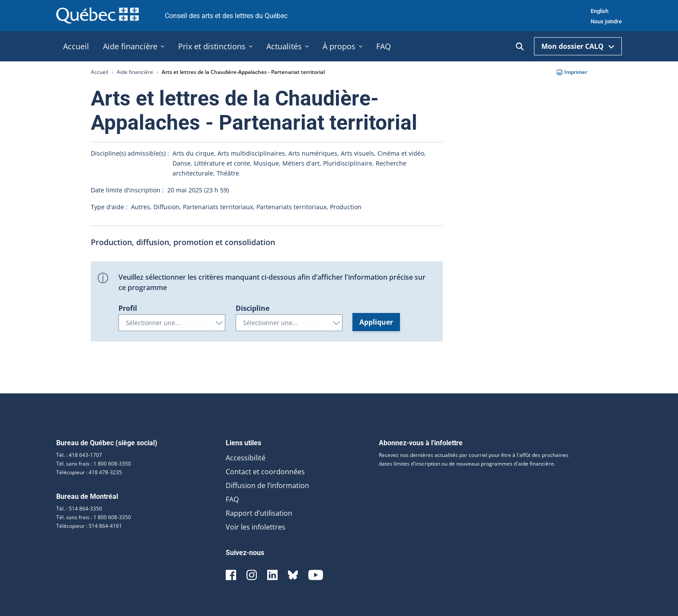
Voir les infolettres (256, 527)
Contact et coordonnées (265, 472)
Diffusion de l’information (267, 485)
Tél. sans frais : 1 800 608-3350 (94, 464)
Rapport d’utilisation (259, 513)
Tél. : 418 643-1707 (79, 455)
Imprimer (572, 72)
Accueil (99, 72)
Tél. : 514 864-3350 (79, 509)
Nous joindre (606, 21)
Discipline (253, 308)
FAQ (232, 499)
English (600, 11)
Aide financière (135, 72)
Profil (128, 308)
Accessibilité (246, 458)
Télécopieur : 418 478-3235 (89, 472)
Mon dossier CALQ (578, 46)
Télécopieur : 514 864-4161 (89, 526)
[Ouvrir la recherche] (520, 46)
